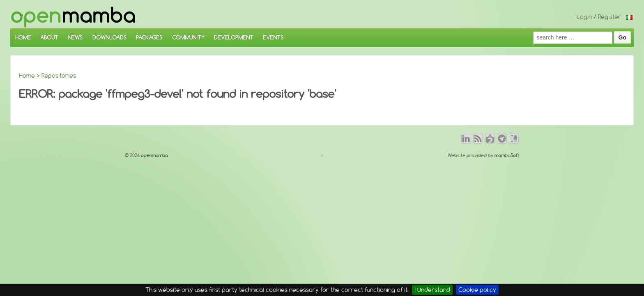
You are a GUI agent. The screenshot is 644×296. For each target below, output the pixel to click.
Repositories (59, 76)
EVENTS (273, 37)
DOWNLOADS (109, 37)
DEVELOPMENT (234, 37)
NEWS (75, 37)
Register (609, 17)
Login (584, 17)
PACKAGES (149, 37)
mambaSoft (507, 155)
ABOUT (49, 37)
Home (27, 76)
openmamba (154, 155)
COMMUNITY (188, 37)
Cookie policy (477, 290)
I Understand (432, 290)
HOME (23, 37)
